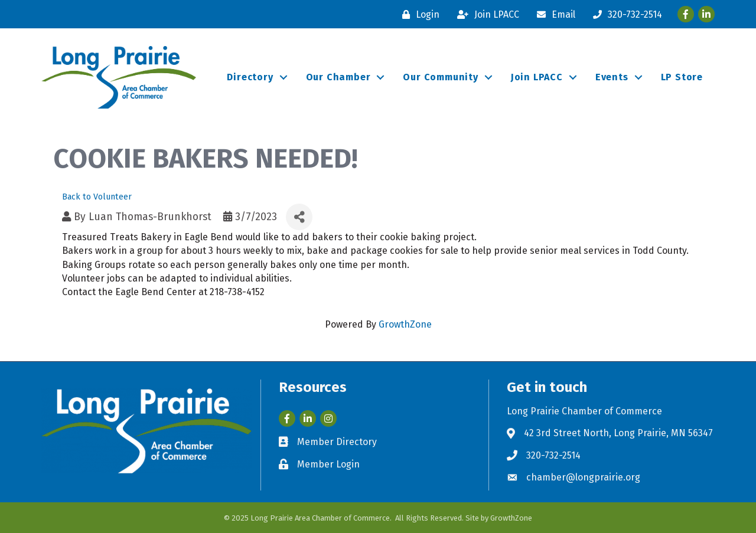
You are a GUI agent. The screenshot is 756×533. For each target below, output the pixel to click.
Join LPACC (537, 77)
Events (612, 77)
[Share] (299, 217)
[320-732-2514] (625, 14)
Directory (250, 77)
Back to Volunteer (97, 197)
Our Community (440, 77)
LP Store (682, 77)
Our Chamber (338, 77)
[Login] (418, 14)
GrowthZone (405, 324)
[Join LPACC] (485, 14)
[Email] (553, 14)
